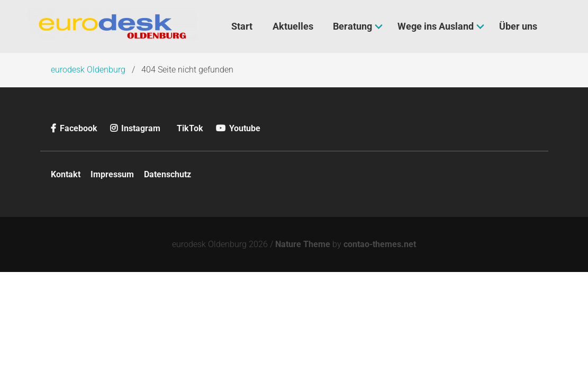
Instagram (136, 128)
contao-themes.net (380, 244)
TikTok (190, 128)
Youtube (238, 128)
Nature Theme (303, 244)
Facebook (75, 128)
